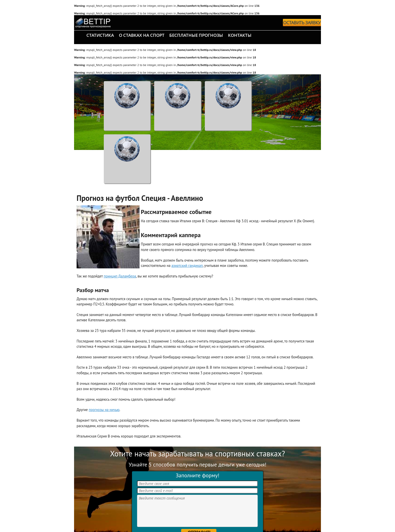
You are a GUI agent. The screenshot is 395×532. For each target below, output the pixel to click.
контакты (240, 35)
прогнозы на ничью (104, 410)
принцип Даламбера (120, 276)
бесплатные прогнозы (196, 35)
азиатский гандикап (187, 265)
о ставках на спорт (142, 35)
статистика (100, 35)
